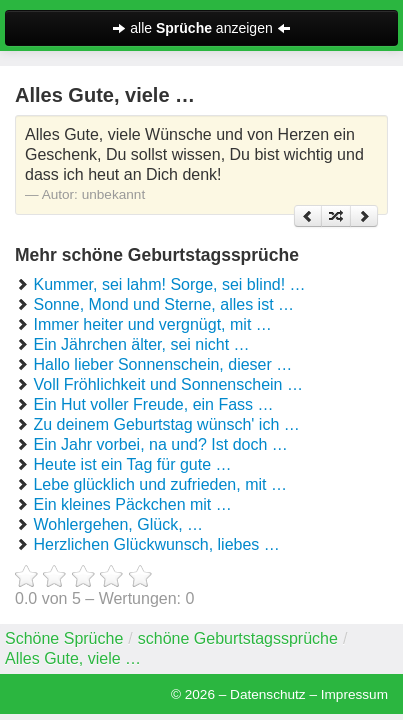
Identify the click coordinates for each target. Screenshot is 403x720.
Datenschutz (268, 694)
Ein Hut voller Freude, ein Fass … (153, 404)
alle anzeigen (201, 28)
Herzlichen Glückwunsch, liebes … (156, 544)
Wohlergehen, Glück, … (118, 524)
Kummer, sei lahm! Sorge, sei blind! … (169, 284)
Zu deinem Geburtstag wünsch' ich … (166, 424)
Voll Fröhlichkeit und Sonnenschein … (168, 384)
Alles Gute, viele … (73, 658)
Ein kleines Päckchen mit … (132, 504)
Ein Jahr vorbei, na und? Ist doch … (160, 444)
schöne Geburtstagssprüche (238, 638)
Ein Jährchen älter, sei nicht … (141, 344)
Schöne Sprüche (64, 638)
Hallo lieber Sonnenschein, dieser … (162, 364)
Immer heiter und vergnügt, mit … (152, 324)
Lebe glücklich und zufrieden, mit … (159, 484)
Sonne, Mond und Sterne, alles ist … (163, 304)
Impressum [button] (354, 694)
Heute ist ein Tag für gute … (132, 464)
